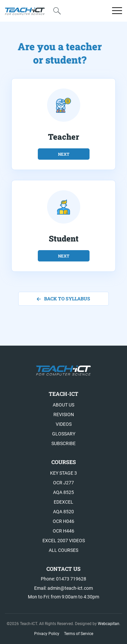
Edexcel (63, 502)
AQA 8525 (63, 492)
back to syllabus (63, 299)
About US (63, 405)
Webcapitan (109, 624)
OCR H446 (63, 531)
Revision (64, 414)
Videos (64, 424)
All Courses (63, 550)
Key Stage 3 (63, 473)
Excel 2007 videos (64, 541)
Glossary (64, 434)
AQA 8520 (63, 512)
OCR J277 (63, 483)
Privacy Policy (47, 634)
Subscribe (63, 443)
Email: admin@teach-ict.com (63, 588)
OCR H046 (63, 521)
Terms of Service (79, 634)
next (64, 154)
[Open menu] (117, 11)
